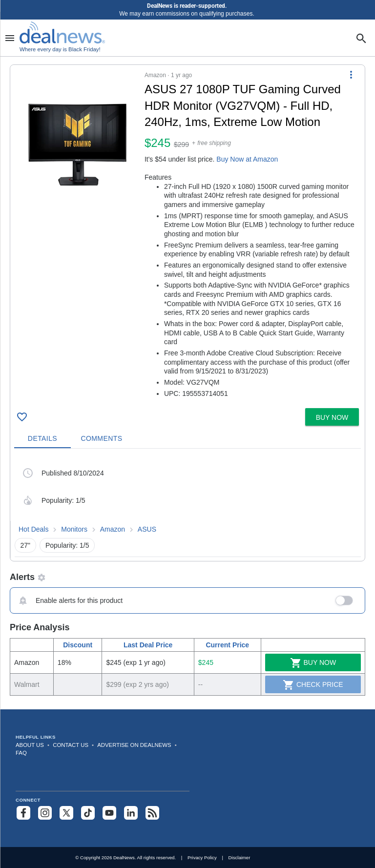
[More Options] (351, 75)
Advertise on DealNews (134, 745)
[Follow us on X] (66, 813)
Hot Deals (33, 529)
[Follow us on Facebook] (23, 813)
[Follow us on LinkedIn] (131, 813)
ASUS (147, 529)
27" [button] (26, 545)
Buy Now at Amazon (247, 159)
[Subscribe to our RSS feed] (152, 813)
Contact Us (71, 745)
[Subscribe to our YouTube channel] (109, 813)
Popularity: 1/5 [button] (67, 545)
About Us (30, 745)
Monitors (74, 529)
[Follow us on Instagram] (45, 813)
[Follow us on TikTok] (88, 813)
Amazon (113, 529)
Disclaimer (240, 858)
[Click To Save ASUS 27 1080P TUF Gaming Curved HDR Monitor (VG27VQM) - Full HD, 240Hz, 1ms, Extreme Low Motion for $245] (22, 417)
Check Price (313, 685)
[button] (187, 235)
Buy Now (313, 663)
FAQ (21, 753)
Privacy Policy (202, 858)
